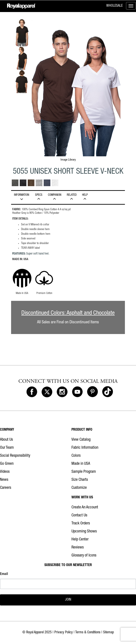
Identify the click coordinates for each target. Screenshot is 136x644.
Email (4, 574)
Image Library (68, 160)
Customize (79, 488)
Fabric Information (85, 448)
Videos (5, 472)
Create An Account (85, 507)
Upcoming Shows (84, 532)
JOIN (68, 600)
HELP (85, 197)
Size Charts (80, 480)
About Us (6, 440)
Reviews (78, 548)
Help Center (80, 540)
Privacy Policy (64, 633)
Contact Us (79, 516)
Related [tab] (72, 197)
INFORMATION (22, 197)
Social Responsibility (15, 456)
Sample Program (84, 472)
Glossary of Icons (84, 556)
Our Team (7, 448)
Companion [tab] (54, 197)
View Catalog (81, 440)
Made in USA (81, 464)
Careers (6, 488)
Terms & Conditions (88, 633)
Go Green (7, 464)
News (4, 480)
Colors (76, 456)
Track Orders (81, 524)
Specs (39, 197)
